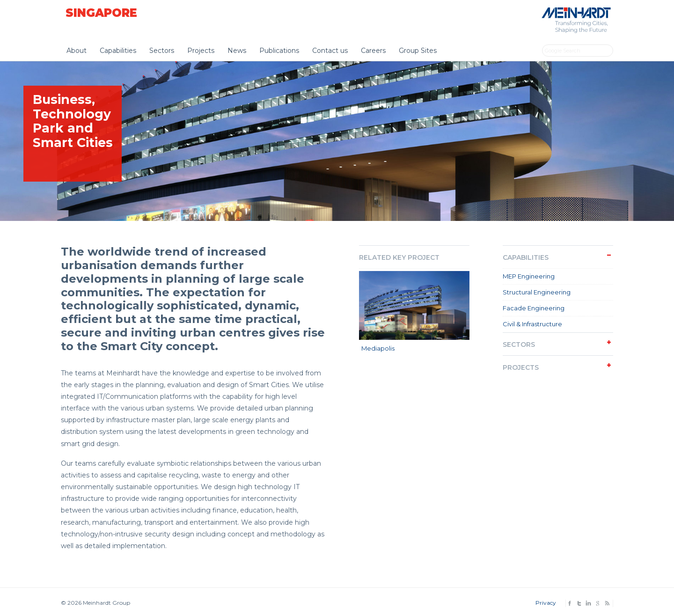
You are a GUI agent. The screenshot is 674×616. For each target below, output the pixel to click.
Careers (373, 51)
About (77, 51)
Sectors (162, 51)
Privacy (546, 603)
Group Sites (418, 51)
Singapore (101, 13)
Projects (201, 51)
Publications (279, 51)
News (237, 51)
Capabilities (118, 51)
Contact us (330, 51)
